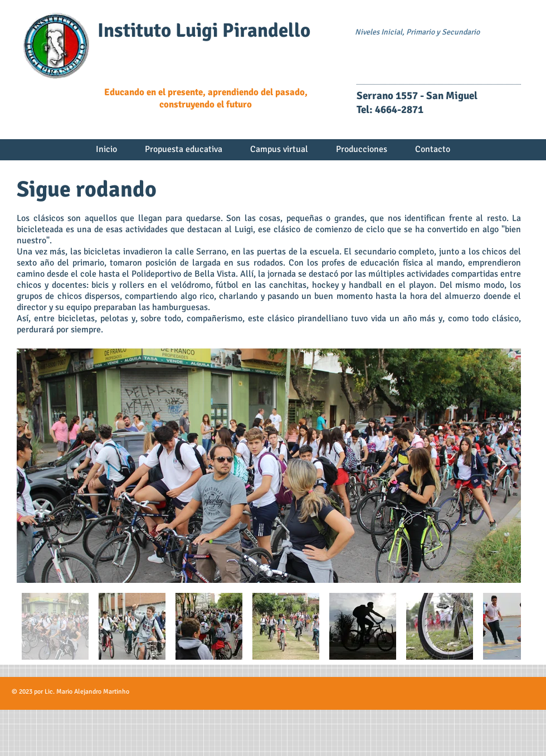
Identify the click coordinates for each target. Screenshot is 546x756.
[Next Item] (502, 466)
